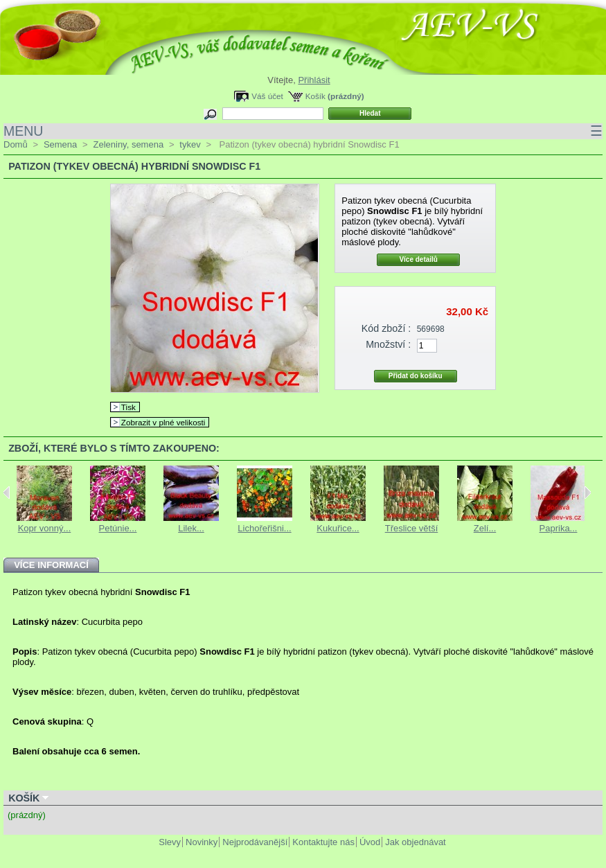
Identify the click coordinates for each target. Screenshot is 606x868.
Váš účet (267, 96)
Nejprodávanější (255, 842)
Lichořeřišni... (264, 528)
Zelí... (485, 528)
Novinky (202, 842)
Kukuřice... (338, 528)
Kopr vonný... (45, 528)
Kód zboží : (386, 328)
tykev (190, 144)
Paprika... (559, 528)
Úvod (370, 842)
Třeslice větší (412, 528)
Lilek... (191, 528)
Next (588, 493)
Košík (315, 96)
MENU (303, 131)
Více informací (51, 565)
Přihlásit (314, 80)
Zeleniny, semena (128, 144)
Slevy (170, 842)
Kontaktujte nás (323, 842)
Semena (60, 144)
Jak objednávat (415, 842)
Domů (16, 144)
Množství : (388, 344)
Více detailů (418, 259)
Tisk (128, 407)
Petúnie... (118, 528)
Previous (7, 493)
